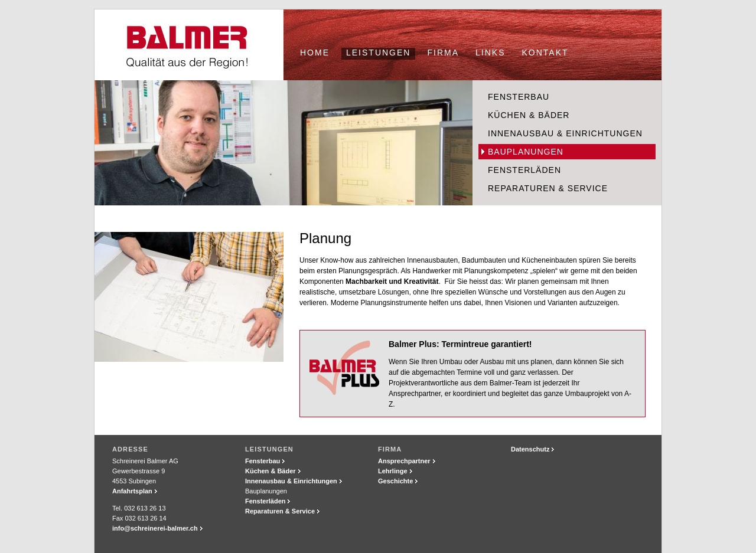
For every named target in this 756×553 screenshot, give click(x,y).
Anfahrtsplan (132, 491)
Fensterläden (524, 170)
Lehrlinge (393, 471)
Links (490, 53)
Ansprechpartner (404, 461)
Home (315, 53)
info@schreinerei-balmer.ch (155, 528)
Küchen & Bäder (529, 115)
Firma (443, 53)
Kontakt (545, 53)
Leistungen (378, 53)
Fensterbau (519, 97)
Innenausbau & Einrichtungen (565, 133)
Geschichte (395, 481)
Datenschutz (530, 449)
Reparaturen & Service (548, 188)
